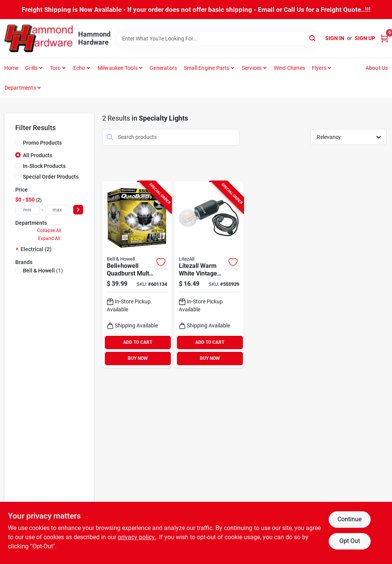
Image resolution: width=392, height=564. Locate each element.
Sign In (335, 38)
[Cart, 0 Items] (384, 38)
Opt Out (350, 541)
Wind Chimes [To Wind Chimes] (289, 68)
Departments (20, 88)
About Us (377, 68)
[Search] (313, 38)
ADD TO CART (138, 342)
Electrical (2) (36, 249)
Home (11, 68)
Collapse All (49, 230)
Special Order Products (51, 177)
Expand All (49, 238)
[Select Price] (78, 210)
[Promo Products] (18, 142)
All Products (38, 155)
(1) (43, 271)
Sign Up (365, 38)
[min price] (27, 210)
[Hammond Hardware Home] (39, 38)
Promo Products (42, 143)
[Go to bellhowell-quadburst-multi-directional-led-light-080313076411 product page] (137, 275)
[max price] (57, 210)
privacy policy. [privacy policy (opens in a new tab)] (137, 537)
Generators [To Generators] (163, 68)
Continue (349, 519)
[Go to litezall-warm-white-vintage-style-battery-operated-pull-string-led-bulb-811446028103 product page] (209, 275)
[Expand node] (18, 249)
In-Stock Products (44, 166)
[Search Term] (218, 39)
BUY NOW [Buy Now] (138, 358)
